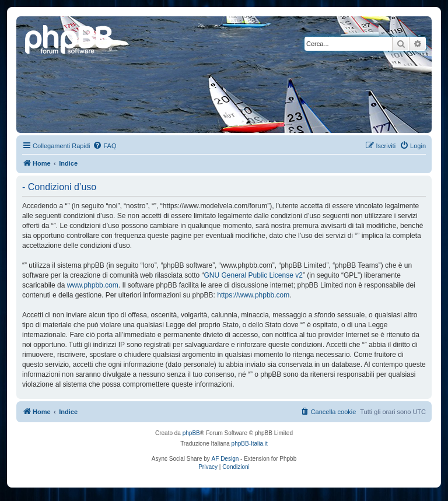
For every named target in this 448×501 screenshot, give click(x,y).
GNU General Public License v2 (253, 275)
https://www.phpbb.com (253, 295)
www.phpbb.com (93, 285)
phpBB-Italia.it (250, 444)
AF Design (225, 459)
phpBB (191, 433)
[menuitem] (104, 146)
